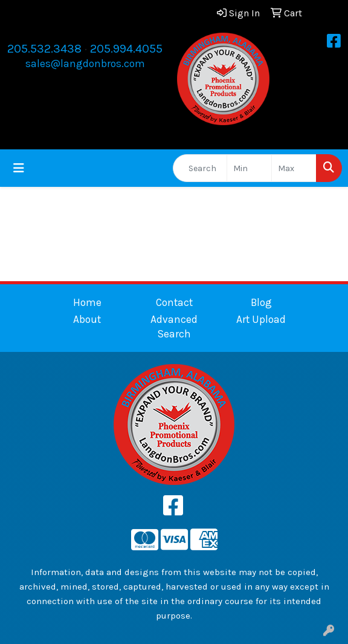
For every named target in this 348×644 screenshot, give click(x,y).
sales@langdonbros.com (85, 63)
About (87, 319)
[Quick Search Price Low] (249, 168)
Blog (261, 302)
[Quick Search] (200, 168)
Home (87, 302)
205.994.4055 (126, 49)
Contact (174, 302)
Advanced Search (174, 327)
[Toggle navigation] (19, 168)
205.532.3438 (44, 49)
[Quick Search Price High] (294, 168)
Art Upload (261, 319)
